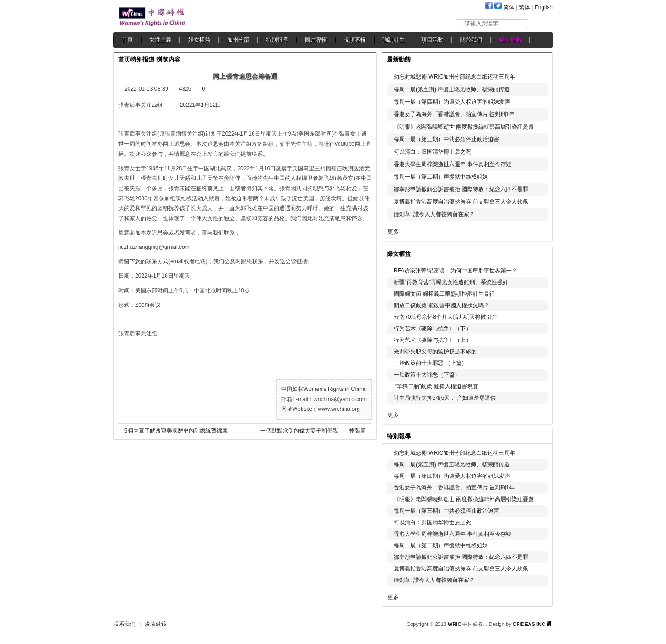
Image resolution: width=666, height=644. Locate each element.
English (544, 7)
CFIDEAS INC (532, 624)
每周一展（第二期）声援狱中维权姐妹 (441, 177)
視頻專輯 (355, 40)
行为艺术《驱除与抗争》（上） (432, 340)
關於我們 (471, 40)
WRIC (454, 624)
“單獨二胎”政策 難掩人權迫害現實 (436, 386)
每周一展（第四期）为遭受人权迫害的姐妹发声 (452, 102)
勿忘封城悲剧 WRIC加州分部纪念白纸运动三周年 (454, 77)
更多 (393, 232)
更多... (539, 253)
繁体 (524, 7)
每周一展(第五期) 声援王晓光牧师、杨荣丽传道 (452, 89)
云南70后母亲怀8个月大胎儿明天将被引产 (445, 317)
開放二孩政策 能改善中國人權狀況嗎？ (441, 305)
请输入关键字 (481, 24)
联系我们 (124, 624)
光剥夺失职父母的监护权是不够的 (435, 352)
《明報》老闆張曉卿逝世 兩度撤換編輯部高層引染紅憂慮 (464, 127)
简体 (509, 7)
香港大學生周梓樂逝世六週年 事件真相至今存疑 (453, 164)
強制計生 (394, 40)
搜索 (541, 24)
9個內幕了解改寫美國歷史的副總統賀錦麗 (176, 431)
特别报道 (142, 59)
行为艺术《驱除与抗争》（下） (432, 328)
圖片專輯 (316, 40)
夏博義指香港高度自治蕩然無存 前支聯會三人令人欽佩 (461, 202)
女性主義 (160, 40)
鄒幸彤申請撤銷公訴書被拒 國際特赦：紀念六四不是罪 (461, 189)
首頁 (127, 40)
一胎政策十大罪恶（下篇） (427, 375)
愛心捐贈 (510, 40)
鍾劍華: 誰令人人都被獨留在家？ (434, 214)
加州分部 (238, 40)
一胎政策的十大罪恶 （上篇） (430, 363)
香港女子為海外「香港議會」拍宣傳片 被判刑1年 (454, 114)
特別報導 (277, 40)
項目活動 (432, 40)
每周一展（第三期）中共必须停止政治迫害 (446, 139)
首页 (124, 59)
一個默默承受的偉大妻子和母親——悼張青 (313, 431)
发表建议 (156, 624)
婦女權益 (199, 40)
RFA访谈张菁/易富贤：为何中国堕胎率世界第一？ (455, 271)
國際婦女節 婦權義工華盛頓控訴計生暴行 (444, 294)
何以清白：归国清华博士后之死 (432, 152)
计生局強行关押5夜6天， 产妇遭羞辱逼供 (445, 398)
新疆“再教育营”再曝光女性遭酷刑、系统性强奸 (451, 282)
